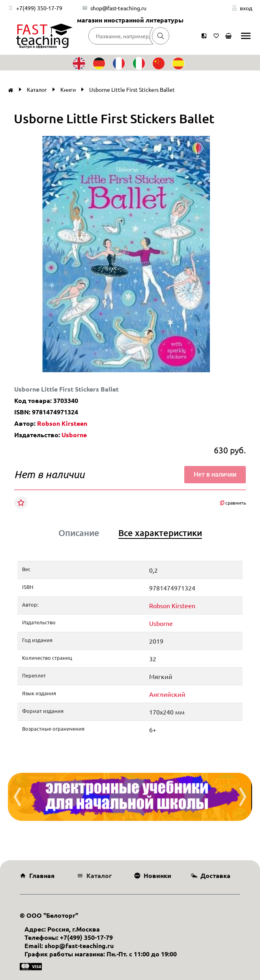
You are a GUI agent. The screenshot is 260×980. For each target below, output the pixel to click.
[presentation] (17, 797)
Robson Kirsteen (62, 423)
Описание (79, 533)
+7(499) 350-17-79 (39, 8)
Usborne (74, 435)
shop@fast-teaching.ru (118, 8)
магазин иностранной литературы (130, 20)
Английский (167, 694)
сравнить (233, 503)
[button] (238, 143)
